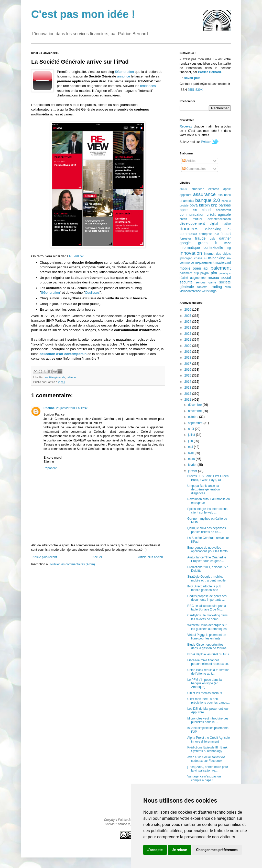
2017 (188, 364)
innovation (191, 253)
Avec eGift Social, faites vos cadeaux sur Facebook (206, 759)
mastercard (223, 263)
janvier (193, 471)
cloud (206, 210)
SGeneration (124, 72)
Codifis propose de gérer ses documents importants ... (207, 598)
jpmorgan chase (191, 258)
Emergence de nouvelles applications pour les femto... (209, 549)
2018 (188, 358)
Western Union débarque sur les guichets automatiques (207, 627)
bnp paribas (221, 205)
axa (220, 195)
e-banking (213, 229)
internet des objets (217, 254)
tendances (148, 86)
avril (191, 453)
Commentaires (194, 169)
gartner (225, 238)
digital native (220, 224)
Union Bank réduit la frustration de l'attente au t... (208, 672)
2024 (188, 322)
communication (192, 214)
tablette (71, 377)
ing (229, 248)
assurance (205, 194)
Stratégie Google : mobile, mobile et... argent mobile (206, 578)
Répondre (50, 468)
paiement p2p (189, 273)
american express (205, 189)
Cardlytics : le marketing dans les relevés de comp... (207, 617)
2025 (188, 316)
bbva (194, 205)
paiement (221, 268)
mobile (185, 268)
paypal (205, 273)
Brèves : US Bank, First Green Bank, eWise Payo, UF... (208, 478)
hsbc (228, 243)
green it (207, 243)
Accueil (98, 557)
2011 (188, 400)
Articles (189, 161)
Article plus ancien (151, 557)
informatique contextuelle (201, 248)
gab (212, 239)
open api (201, 268)
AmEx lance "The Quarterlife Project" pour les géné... (207, 559)
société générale (55, 377)
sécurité (186, 282)
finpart (226, 234)
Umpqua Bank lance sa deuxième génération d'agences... (204, 490)
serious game (206, 282)
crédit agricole (219, 214)
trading (216, 287)
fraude (200, 238)
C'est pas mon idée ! (83, 14)
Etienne (49, 408)
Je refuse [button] (179, 850)
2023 (188, 328)
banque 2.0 (208, 200)
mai (191, 447)
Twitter (206, 142)
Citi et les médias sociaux (205, 693)
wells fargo (209, 291)
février (193, 465)
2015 (188, 376)
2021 (188, 340)
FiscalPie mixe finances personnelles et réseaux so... (209, 662)
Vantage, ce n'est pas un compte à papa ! (204, 778)
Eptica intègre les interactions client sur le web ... (207, 511)
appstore (186, 195)
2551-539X (195, 90)
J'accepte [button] (155, 850)
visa (228, 287)
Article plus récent (45, 557)
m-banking (217, 258)
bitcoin (204, 205)
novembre (195, 411)
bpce (184, 210)
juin (191, 441)
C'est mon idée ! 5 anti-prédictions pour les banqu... (209, 701)
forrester (185, 239)
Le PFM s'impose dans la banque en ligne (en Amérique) (204, 683)
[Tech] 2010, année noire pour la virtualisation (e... (208, 769)
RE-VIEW (76, 256)
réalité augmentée (193, 278)
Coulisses (92, 293)
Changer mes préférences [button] (217, 850)
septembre (196, 423)
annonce (124, 76)
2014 (188, 382)
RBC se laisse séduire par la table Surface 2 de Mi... (207, 608)
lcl (205, 258)
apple (227, 189)
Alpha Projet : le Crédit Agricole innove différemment (209, 739)
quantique (225, 273)
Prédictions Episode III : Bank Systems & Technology (207, 749)
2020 (188, 346)
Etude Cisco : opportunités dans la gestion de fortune (207, 646)
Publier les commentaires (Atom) (73, 564)
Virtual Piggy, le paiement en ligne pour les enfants (207, 637)
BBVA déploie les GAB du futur (208, 654)
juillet (192, 435)
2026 (188, 310)
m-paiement (205, 262)
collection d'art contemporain (63, 354)
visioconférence (190, 291)
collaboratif (223, 210)
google (185, 243)
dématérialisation (219, 219)
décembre (195, 405)
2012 (188, 394)
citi (195, 210)
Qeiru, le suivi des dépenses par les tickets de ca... (207, 530)
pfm (214, 273)
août (192, 429)
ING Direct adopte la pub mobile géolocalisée (204, 588)
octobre (194, 417)
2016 (188, 370)
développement (192, 223)
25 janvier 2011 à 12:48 (72, 408)
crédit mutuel (191, 219)
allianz (184, 189)
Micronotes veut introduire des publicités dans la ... (208, 720)
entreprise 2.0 (209, 234)
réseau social (219, 278)
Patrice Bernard (209, 72)
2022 (188, 334)
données (189, 229)
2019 (188, 352)
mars (192, 459)
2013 (188, 388)
